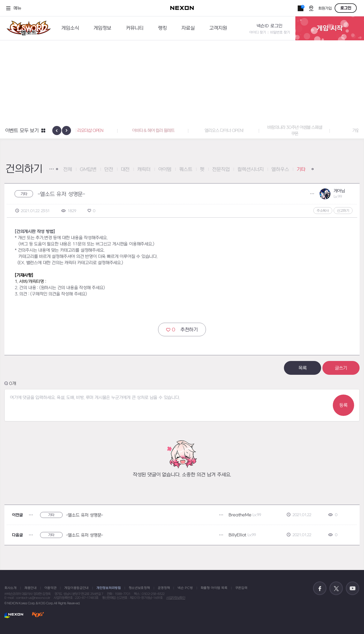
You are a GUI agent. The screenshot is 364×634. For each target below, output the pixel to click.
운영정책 (164, 588)
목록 (303, 368)
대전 (125, 170)
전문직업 (221, 170)
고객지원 (218, 28)
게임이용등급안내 (76, 588)
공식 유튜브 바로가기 (353, 588)
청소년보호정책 (139, 588)
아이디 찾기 (258, 32)
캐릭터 (144, 170)
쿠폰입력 (241, 588)
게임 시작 (330, 28)
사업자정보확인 (176, 598)
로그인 (346, 8)
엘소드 (27, 28)
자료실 (188, 28)
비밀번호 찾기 (280, 32)
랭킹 (162, 28)
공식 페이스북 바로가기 (320, 588)
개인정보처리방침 (109, 588)
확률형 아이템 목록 (214, 588)
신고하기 (343, 211)
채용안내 (31, 588)
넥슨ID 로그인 (270, 26)
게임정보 (102, 28)
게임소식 (70, 28)
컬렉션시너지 (251, 170)
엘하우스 (280, 170)
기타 (301, 170)
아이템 (165, 170)
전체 (68, 170)
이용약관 (51, 588)
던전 (109, 170)
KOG (38, 615)
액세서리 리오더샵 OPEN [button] (111, 131)
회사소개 (11, 588)
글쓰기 (341, 368)
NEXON (14, 615)
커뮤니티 (135, 28)
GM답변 (88, 170)
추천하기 (182, 330)
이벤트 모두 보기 (22, 131)
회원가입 (325, 8)
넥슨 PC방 (185, 588)
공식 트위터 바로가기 (336, 588)
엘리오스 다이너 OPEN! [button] (253, 131)
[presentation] (57, 131)
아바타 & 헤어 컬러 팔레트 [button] (182, 131)
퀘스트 (186, 170)
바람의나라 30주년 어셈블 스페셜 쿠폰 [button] (323, 131)
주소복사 (323, 211)
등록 (343, 405)
